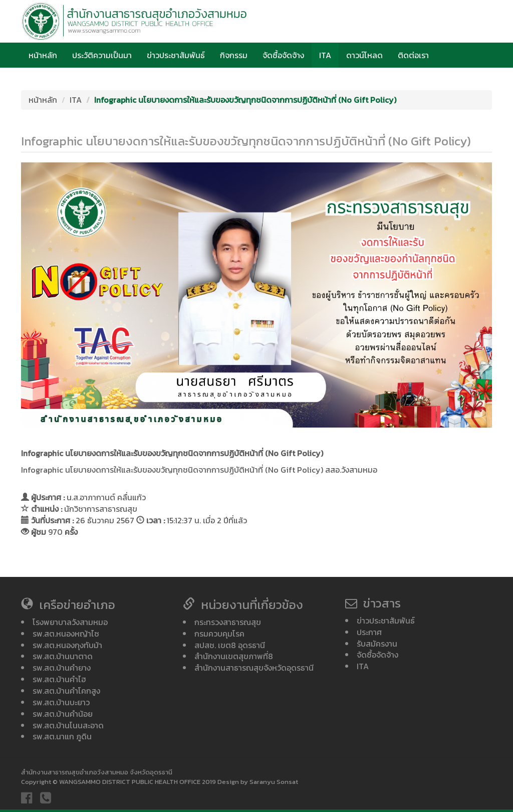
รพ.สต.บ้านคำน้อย (63, 714)
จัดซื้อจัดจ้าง (283, 55)
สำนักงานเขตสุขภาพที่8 (234, 656)
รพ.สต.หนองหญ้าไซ (66, 634)
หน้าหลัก (43, 55)
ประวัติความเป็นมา (102, 55)
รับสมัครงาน (377, 644)
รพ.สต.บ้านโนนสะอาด (68, 725)
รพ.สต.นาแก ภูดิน (62, 736)
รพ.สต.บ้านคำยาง (62, 668)
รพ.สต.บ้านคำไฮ (59, 679)
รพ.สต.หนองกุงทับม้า (67, 645)
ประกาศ (369, 632)
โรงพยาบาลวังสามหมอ (70, 622)
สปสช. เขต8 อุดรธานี (230, 645)
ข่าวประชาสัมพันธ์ (176, 55)
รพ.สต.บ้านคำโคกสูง (66, 691)
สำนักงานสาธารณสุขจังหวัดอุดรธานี (254, 668)
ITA (325, 55)
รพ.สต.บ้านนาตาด (63, 656)
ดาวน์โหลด (364, 55)
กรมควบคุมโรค (219, 634)
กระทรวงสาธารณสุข (228, 622)
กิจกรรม (234, 55)
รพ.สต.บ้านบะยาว (61, 702)
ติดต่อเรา (413, 55)
